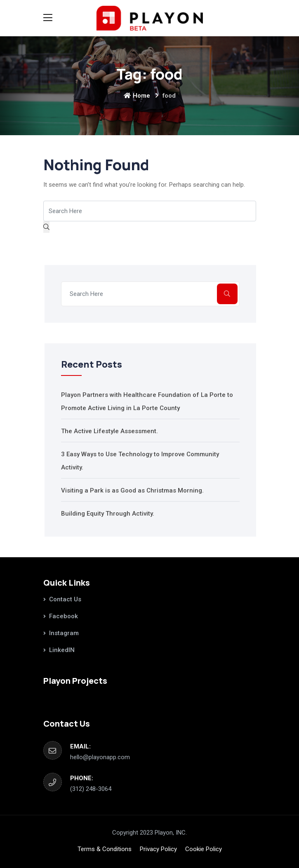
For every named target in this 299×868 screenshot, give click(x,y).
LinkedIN (62, 650)
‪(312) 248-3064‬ (91, 789)
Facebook (64, 616)
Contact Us (65, 599)
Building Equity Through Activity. (108, 514)
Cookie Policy (204, 849)
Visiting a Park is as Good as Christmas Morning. (132, 490)
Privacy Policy (158, 849)
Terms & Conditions (105, 849)
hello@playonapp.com (100, 757)
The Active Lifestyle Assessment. (109, 431)
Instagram (64, 633)
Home (137, 96)
